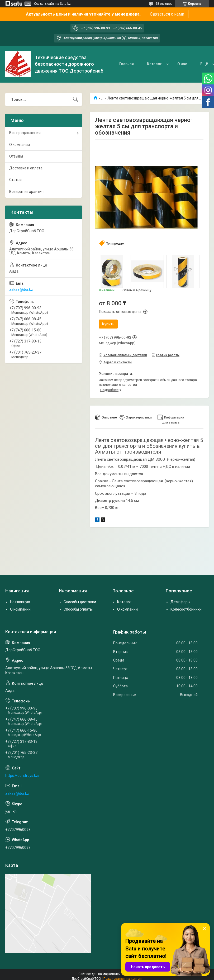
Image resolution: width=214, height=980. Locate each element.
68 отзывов (164, 4)
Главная (127, 64)
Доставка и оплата (26, 168)
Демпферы (180, 602)
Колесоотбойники (186, 609)
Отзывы (16, 156)
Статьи (15, 180)
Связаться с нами (167, 14)
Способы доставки (80, 602)
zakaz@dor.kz (21, 289)
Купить (108, 324)
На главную (20, 602)
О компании (20, 145)
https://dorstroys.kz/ (22, 776)
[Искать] (75, 99)
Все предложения (25, 133)
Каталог (154, 64)
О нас (182, 64)
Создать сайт (44, 4)
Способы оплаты (78, 609)
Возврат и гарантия (26, 192)
